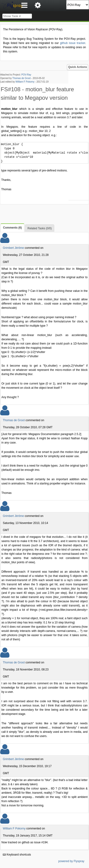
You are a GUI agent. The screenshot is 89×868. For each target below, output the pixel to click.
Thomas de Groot (22, 78)
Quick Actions (77, 67)
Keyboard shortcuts (17, 855)
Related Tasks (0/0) (40, 228)
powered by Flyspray (71, 861)
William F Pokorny (25, 82)
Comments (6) (12, 228)
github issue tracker (72, 43)
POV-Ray (26, 75)
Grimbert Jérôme (13, 248)
